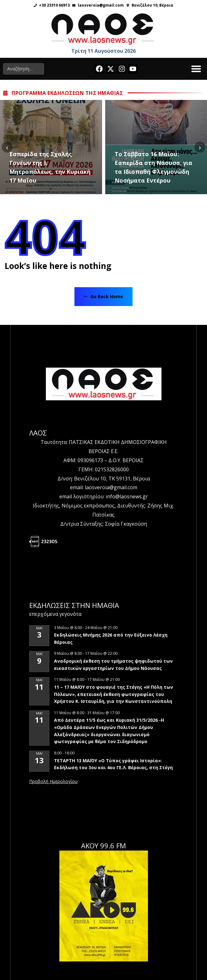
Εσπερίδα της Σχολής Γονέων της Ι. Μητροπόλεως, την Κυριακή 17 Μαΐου (50, 167)
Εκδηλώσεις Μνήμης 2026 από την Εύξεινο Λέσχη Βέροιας (111, 638)
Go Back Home (103, 296)
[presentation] (7, 147)
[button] (196, 69)
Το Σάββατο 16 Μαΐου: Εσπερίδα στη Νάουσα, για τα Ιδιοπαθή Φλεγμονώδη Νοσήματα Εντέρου (153, 167)
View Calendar (53, 782)
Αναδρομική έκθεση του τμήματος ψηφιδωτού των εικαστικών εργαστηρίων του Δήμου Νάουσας (113, 665)
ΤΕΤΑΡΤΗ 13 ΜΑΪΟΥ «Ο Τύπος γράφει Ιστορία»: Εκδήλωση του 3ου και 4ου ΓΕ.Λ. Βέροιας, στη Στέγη (113, 764)
